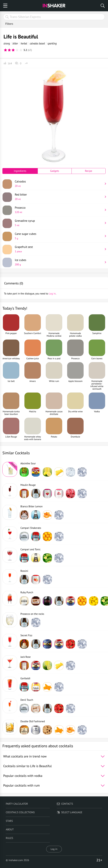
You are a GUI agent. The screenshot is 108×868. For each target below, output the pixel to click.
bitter (15, 43)
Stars (9, 821)
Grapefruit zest (59, 249)
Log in (54, 849)
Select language (70, 812)
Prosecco (59, 210)
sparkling (52, 43)
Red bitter (59, 197)
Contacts (65, 804)
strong (7, 43)
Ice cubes (59, 262)
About (10, 830)
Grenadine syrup (59, 223)
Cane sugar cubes (59, 236)
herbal (24, 43)
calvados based (37, 43)
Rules (9, 838)
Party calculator (17, 804)
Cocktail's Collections (20, 812)
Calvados (59, 184)
